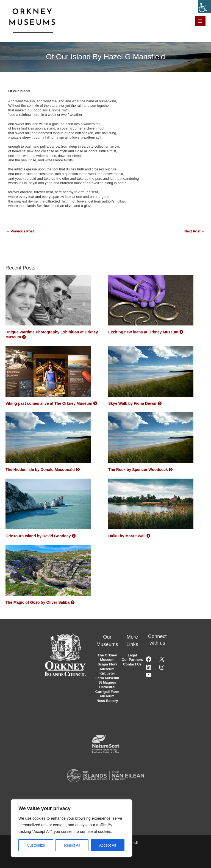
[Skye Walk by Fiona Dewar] (151, 373)
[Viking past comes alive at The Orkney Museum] (48, 373)
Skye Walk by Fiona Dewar (132, 403)
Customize (36, 845)
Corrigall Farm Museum (107, 694)
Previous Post (20, 231)
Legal (132, 655)
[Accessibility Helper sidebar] (204, 7)
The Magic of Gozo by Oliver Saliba (38, 602)
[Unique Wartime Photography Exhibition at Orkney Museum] (48, 302)
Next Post (195, 231)
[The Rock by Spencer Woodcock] (151, 439)
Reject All (72, 845)
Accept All (108, 845)
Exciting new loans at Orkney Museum (143, 332)
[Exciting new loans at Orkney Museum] (151, 302)
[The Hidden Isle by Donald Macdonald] (48, 439)
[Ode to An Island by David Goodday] (48, 506)
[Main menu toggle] (200, 21)
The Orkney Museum (107, 658)
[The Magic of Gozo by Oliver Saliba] (48, 572)
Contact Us (132, 664)
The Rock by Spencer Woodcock (138, 470)
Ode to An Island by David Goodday (38, 536)
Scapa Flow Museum (107, 667)
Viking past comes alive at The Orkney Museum (49, 403)
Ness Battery (107, 701)
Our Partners (132, 660)
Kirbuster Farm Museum (107, 676)
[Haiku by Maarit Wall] (151, 506)
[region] (71, 828)
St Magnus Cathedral (107, 685)
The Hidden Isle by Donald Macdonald (40, 470)
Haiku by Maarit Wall (127, 536)
